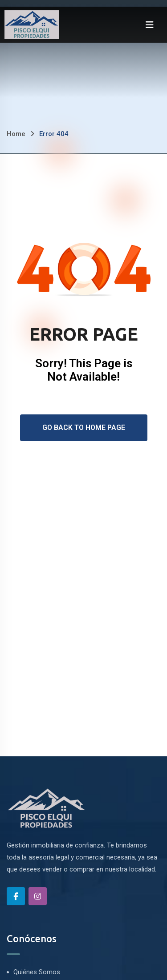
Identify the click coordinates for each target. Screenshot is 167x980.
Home (16, 134)
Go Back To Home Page (84, 428)
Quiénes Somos (37, 972)
